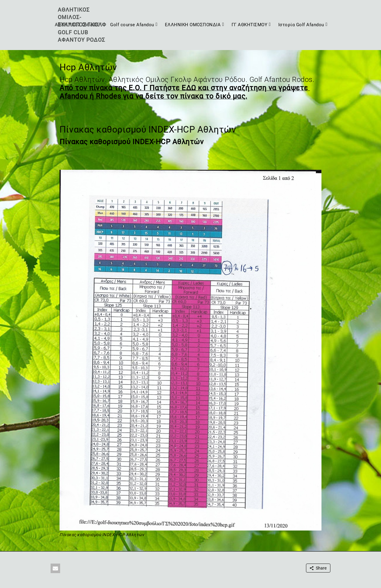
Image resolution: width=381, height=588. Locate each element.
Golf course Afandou (132, 25)
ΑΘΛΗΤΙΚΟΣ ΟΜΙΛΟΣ (77, 25)
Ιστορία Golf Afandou (301, 25)
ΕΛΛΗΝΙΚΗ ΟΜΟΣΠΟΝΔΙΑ (193, 25)
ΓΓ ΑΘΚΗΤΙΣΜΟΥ (250, 25)
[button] (55, 568)
